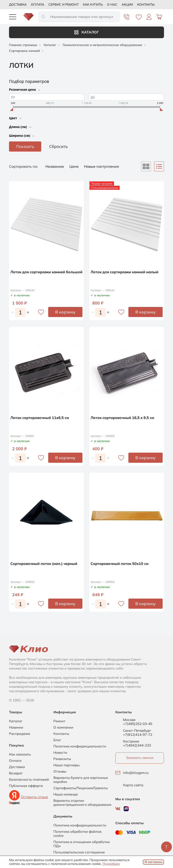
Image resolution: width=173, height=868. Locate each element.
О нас (112, 4)
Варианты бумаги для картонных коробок (81, 780)
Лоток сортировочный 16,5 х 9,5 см (122, 418)
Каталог (87, 32)
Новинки (16, 727)
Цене (74, 166)
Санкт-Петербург (137, 731)
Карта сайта (133, 785)
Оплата (38, 4)
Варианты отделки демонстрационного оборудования (82, 803)
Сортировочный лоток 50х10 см (120, 564)
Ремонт (59, 721)
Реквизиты (62, 759)
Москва (129, 720)
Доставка (18, 4)
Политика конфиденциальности (80, 746)
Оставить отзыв (34, 797)
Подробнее (111, 864)
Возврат (16, 773)
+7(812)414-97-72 (138, 735)
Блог (57, 740)
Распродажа (19, 734)
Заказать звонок (140, 758)
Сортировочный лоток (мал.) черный (44, 564)
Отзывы (60, 771)
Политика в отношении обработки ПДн (82, 844)
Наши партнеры (66, 765)
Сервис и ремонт (64, 4)
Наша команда (66, 794)
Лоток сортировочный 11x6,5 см (40, 418)
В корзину (65, 312)
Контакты (146, 4)
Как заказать (20, 754)
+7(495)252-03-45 (138, 724)
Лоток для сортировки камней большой (46, 272)
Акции (127, 4)
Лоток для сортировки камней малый (124, 272)
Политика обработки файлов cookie (77, 834)
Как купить (93, 4)
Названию (55, 166)
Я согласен (153, 862)
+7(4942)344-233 (137, 745)
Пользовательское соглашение (79, 852)
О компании (63, 727)
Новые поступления (101, 166)
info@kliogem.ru (136, 773)
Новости (60, 753)
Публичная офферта (26, 786)
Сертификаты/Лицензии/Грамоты (81, 788)
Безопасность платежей (29, 780)
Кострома (131, 741)
